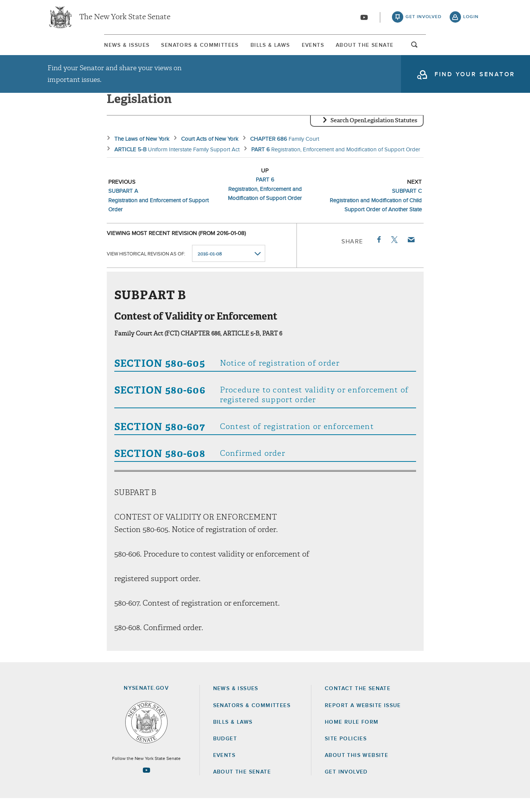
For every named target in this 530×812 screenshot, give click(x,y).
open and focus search (471, 50)
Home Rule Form (352, 735)
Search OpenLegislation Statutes (374, 134)
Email (410, 253)
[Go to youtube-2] (364, 19)
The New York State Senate (125, 19)
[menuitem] (70, 48)
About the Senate (242, 786)
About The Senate (410, 49)
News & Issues (70, 49)
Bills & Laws (265, 49)
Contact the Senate (358, 702)
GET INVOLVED (346, 786)
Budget (225, 752)
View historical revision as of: (146, 267)
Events (333, 49)
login (471, 19)
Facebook (378, 253)
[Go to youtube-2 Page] (146, 783)
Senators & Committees (169, 49)
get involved (424, 19)
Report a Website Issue (363, 719)
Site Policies (346, 752)
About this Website (356, 769)
